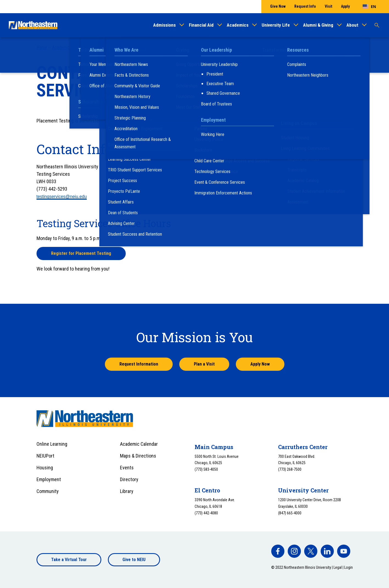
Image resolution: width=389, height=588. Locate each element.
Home (42, 47)
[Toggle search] (377, 25)
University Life (276, 25)
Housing (45, 468)
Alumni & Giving (318, 25)
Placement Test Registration (299, 169)
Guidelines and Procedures (297, 148)
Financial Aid (201, 25)
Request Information (139, 364)
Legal (338, 567)
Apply (345, 6)
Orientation (281, 113)
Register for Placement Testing (81, 253)
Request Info (305, 6)
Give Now (278, 6)
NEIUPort (45, 456)
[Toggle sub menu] (346, 112)
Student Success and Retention (104, 47)
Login (349, 567)
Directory (129, 479)
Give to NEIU (134, 560)
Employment (49, 479)
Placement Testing (152, 47)
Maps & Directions (138, 456)
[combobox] (369, 7)
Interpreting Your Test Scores (300, 155)
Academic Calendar (139, 444)
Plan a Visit (204, 364)
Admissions (164, 25)
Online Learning (52, 444)
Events (127, 468)
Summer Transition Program (297, 101)
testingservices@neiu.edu (62, 197)
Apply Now (260, 364)
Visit (328, 6)
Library (127, 491)
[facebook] (278, 551)
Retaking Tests (287, 176)
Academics (238, 25)
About (352, 25)
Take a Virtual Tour (69, 560)
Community (48, 491)
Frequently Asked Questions (298, 141)
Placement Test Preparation (299, 162)
